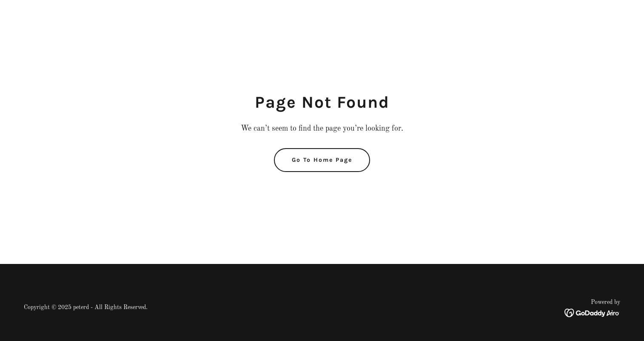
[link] (592, 313)
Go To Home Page (322, 160)
